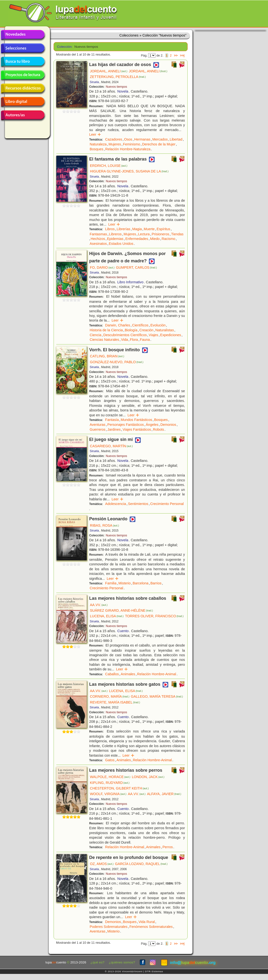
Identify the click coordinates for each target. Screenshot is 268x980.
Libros (110, 229)
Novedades (23, 35)
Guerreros (98, 429)
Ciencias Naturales (104, 340)
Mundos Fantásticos (137, 420)
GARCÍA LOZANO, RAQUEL (141, 864)
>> (176, 55)
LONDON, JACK (148, 777)
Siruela (94, 82)
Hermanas (142, 139)
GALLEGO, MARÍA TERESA (157, 696)
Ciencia (96, 335)
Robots (159, 429)
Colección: (64, 47)
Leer (95, 134)
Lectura (144, 234)
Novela (123, 91)
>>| (182, 55)
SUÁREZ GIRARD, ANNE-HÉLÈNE (121, 610)
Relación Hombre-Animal (157, 674)
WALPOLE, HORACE (110, 777)
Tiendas (177, 234)
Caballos (112, 674)
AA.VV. (99, 605)
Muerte (149, 229)
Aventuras (98, 425)
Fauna (145, 340)
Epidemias (115, 239)
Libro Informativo (130, 282)
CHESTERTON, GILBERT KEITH (119, 788)
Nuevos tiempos (116, 87)
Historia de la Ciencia (106, 330)
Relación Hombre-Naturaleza (128, 149)
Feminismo (132, 144)
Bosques (96, 149)
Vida (125, 340)
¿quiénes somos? (122, 962)
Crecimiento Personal (167, 504)
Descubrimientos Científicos (125, 335)
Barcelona (140, 583)
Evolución (158, 325)
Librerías (124, 229)
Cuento (123, 631)
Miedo (155, 239)
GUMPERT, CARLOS (136, 267)
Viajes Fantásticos (137, 429)
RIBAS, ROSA (104, 525)
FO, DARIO (102, 267)
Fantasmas (98, 234)
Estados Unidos (121, 244)
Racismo (168, 239)
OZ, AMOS (102, 864)
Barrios (156, 583)
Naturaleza (98, 144)
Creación (146, 330)
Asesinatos (98, 244)
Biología (131, 330)
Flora (134, 340)
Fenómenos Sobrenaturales (151, 927)
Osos (128, 139)
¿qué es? (98, 962)
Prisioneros (160, 234)
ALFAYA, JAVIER (164, 794)
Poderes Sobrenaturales (109, 927)
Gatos (110, 760)
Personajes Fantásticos (126, 425)
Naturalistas (165, 330)
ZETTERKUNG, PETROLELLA (118, 77)
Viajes (153, 335)
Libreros (115, 234)
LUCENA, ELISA (107, 616)
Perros (168, 847)
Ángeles (152, 425)
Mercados (160, 139)
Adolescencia (116, 504)
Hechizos (98, 239)
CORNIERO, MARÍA (110, 696)
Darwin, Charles (118, 325)
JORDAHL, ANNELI (109, 71)
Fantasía (112, 420)
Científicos (140, 325)
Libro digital (23, 102)
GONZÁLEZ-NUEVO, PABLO (117, 362)
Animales (128, 674)
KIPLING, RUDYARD (110, 783)
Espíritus (163, 229)
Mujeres (115, 144)
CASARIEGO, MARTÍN (111, 446)
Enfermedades (137, 239)
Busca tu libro (23, 62)
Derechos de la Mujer (159, 144)
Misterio (124, 583)
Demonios (168, 425)
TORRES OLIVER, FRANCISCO (154, 616)
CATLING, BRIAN (107, 356)
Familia (111, 583)
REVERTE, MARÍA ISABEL (115, 702)
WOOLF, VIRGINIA (108, 794)
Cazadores (114, 139)
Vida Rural (147, 922)
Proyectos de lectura (23, 75)
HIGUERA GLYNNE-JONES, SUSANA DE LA (129, 171)
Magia (137, 229)
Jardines (114, 429)
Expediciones (171, 335)
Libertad (176, 139)
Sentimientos (138, 504)
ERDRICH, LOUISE (109, 166)
